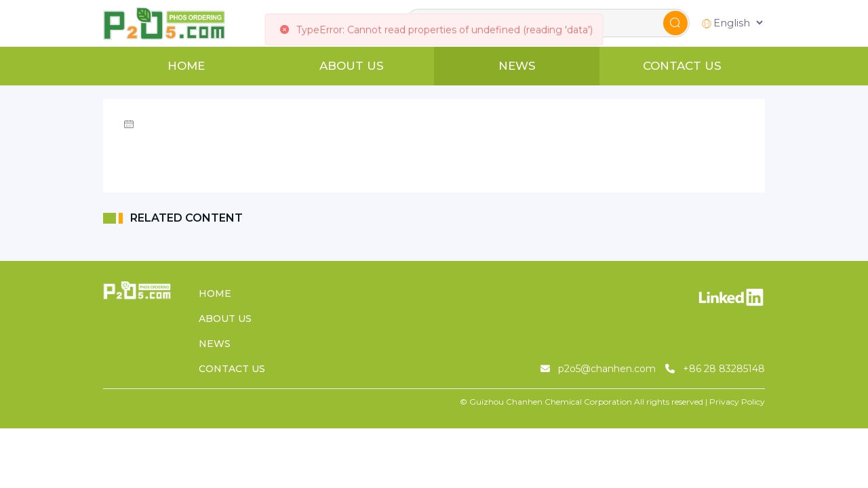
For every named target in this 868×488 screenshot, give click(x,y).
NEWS (517, 66)
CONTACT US (682, 66)
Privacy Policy (737, 402)
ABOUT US (352, 66)
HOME (186, 66)
